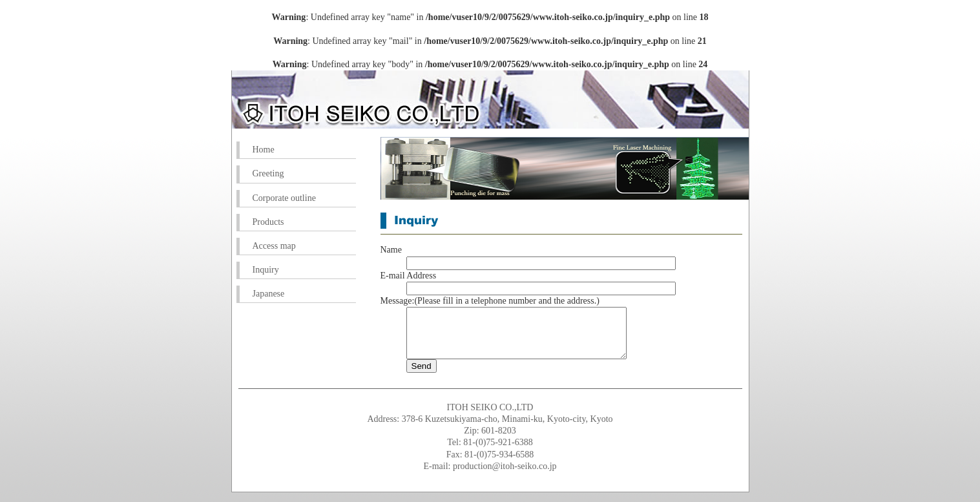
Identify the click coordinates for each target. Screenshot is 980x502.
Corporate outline (284, 198)
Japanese (269, 294)
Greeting (268, 173)
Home (264, 150)
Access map (274, 246)
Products (268, 222)
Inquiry (266, 270)
